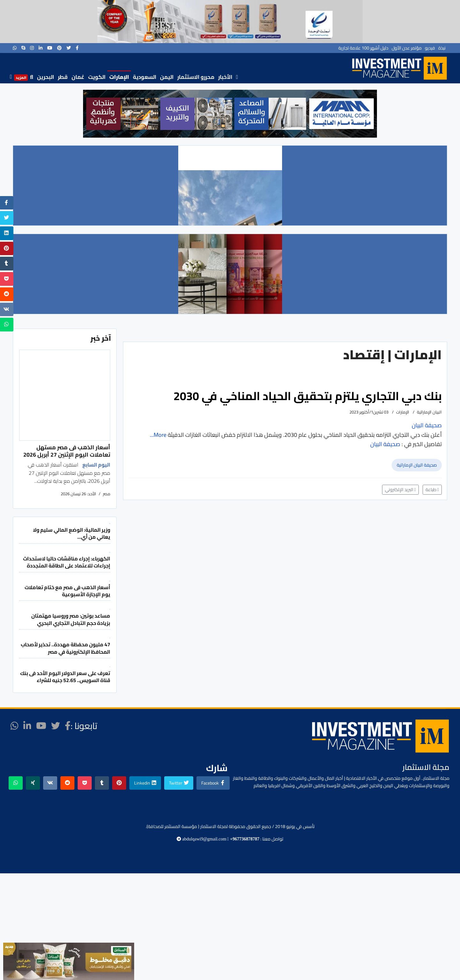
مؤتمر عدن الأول (407, 48)
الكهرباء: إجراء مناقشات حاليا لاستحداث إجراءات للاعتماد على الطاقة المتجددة (67, 562)
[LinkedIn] (41, 48)
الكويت (97, 77)
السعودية (145, 77)
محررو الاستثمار (196, 77)
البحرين (46, 77)
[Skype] (23, 48)
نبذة (442, 48)
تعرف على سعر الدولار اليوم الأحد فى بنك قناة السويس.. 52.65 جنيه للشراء (65, 677)
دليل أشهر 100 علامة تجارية (363, 48)
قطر (63, 77)
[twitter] (69, 48)
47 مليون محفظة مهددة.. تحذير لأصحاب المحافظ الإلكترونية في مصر (65, 648)
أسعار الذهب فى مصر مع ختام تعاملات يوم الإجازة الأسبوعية (67, 591)
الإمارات (119, 77)
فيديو (430, 48)
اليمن (167, 77)
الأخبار (225, 77)
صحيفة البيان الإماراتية (417, 465)
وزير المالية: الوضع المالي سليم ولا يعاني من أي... (72, 533)
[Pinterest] (59, 48)
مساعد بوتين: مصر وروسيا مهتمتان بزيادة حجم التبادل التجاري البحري (71, 619)
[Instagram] (32, 48)
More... (158, 435)
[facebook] (77, 48)
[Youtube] (50, 48)
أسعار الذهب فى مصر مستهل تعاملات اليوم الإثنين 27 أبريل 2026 (67, 451)
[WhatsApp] (15, 48)
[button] (93, 114)
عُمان (78, 77)
